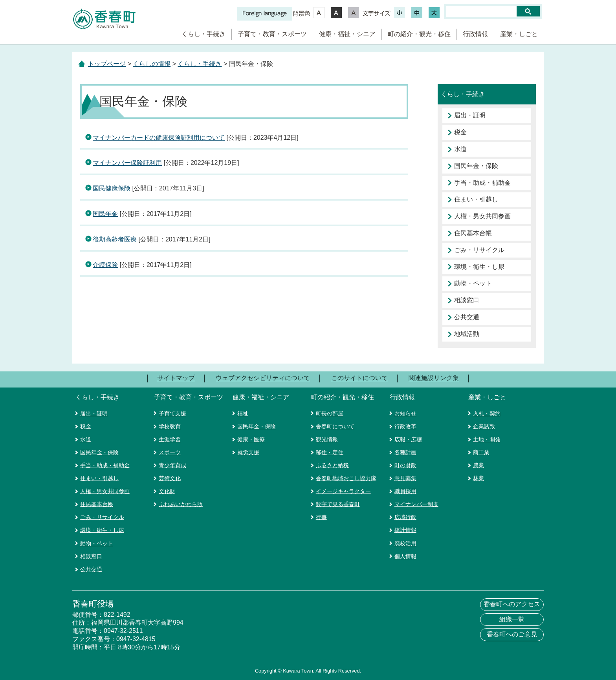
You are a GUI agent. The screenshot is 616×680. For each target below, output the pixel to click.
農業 (478, 465)
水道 (460, 149)
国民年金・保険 (476, 166)
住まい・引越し (476, 199)
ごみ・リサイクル (479, 250)
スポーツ (170, 452)
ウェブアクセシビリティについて (263, 378)
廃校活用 (405, 543)
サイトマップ (176, 378)
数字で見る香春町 (338, 504)
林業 (478, 478)
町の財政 (405, 465)
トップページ (107, 64)
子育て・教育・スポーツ (272, 34)
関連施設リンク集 (434, 378)
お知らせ (405, 413)
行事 (321, 517)
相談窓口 (467, 300)
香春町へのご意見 (512, 634)
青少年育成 (172, 465)
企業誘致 (484, 426)
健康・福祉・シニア (347, 34)
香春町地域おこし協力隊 (346, 478)
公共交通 (467, 317)
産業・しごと (519, 34)
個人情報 (405, 556)
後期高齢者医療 (115, 239)
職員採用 (405, 491)
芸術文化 (170, 478)
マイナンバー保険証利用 (127, 163)
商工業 (481, 452)
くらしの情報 (152, 64)
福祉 (243, 413)
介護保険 (105, 265)
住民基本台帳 (473, 233)
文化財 (167, 491)
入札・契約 (487, 413)
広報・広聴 (408, 439)
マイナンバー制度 (416, 504)
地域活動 (467, 334)
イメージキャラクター (343, 491)
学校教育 (170, 426)
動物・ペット (473, 283)
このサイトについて (359, 378)
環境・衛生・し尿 (479, 267)
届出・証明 (470, 115)
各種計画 (405, 452)
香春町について (335, 426)
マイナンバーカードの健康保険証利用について (159, 138)
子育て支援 (172, 413)
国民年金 (105, 214)
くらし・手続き (203, 34)
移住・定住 (330, 452)
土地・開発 (487, 439)
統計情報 (405, 530)
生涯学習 (170, 439)
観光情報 (327, 439)
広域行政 (405, 517)
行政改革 (405, 426)
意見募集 (405, 478)
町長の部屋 (330, 413)
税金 (460, 132)
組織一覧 (512, 619)
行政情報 (475, 34)
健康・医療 (251, 439)
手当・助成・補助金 (482, 183)
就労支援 (248, 452)
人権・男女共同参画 (482, 216)
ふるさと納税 (332, 465)
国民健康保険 (112, 188)
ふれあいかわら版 (181, 504)
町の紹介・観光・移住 (419, 34)
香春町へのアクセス (512, 604)
